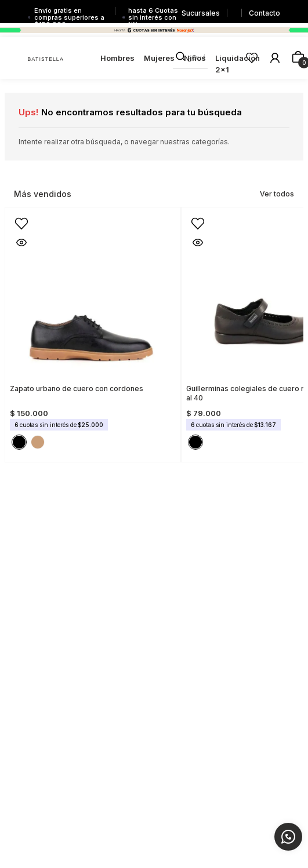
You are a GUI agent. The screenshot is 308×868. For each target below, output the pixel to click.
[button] (17, 219)
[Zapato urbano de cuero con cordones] (93, 331)
